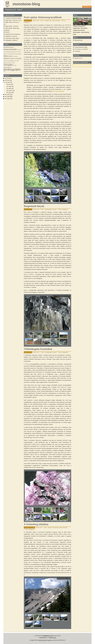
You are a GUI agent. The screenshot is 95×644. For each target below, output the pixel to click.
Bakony (12, 47)
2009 (8, 97)
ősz (4, 71)
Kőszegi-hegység (17, 54)
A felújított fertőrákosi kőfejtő (13, 18)
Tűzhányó (77, 51)
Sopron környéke (56, 21)
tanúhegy (11, 61)
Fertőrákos (8, 52)
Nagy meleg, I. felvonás (12, 26)
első (4, 52)
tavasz (15, 61)
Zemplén (8, 65)
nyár (50, 21)
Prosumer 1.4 (50, 640)
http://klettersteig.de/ (59, 91)
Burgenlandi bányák (34, 206)
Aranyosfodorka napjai (81, 47)
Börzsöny (19, 50)
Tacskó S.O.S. (79, 58)
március (10, 91)
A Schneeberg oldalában (36, 524)
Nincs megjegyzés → (64, 209)
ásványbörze (8, 67)
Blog (19, 10)
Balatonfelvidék (10, 49)
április (10, 88)
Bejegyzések (43, 638)
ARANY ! (8, 32)
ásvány (15, 65)
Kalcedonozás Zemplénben (13, 34)
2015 (8, 78)
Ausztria (47, 21)
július (10, 84)
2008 (8, 99)
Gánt (16, 52)
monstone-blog (26, 4)
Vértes (13, 63)
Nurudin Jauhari (42, 640)
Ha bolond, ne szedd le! (81, 49)
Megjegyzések (53, 638)
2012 (8, 80)
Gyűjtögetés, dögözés (11, 40)
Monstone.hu (10, 10)
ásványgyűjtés (48, 209)
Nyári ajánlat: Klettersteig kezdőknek (43, 17)
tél (18, 61)
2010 (8, 95)
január (10, 92)
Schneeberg (55, 528)
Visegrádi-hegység (8, 63)
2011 (9, 82)
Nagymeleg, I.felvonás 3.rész (13, 20)
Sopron (6, 58)
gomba (13, 52)
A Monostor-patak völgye (12, 38)
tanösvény (6, 61)
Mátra (6, 56)
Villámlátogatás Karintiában (38, 349)
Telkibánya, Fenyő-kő (11, 36)
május (10, 86)
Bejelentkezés (79, 40)
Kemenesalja (10, 54)
